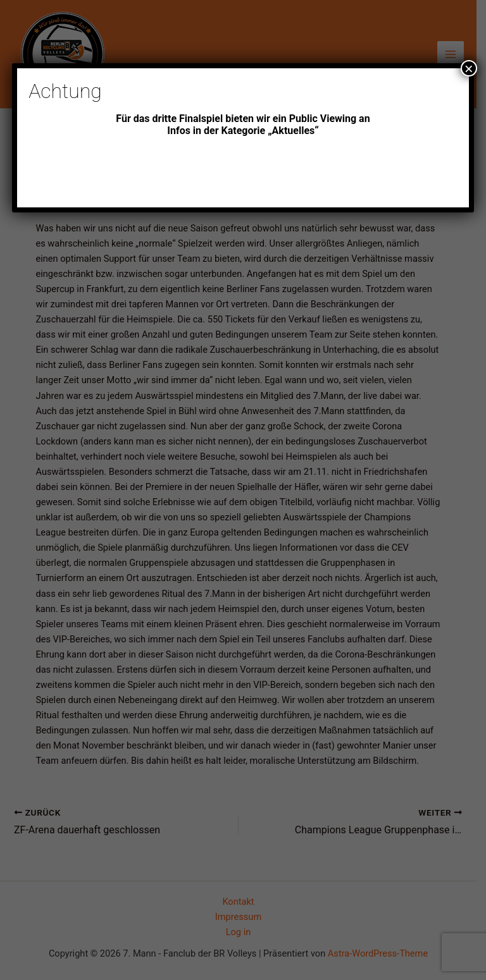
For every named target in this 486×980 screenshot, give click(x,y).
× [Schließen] (469, 68)
